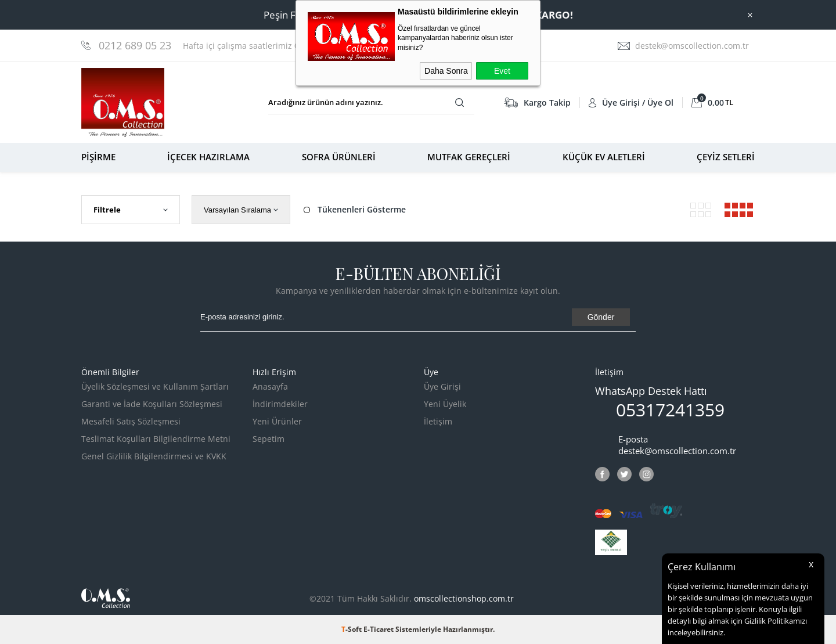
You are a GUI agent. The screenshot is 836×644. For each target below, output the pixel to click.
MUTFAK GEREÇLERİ (469, 157)
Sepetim (269, 439)
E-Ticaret (379, 629)
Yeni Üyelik (445, 404)
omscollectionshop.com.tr (464, 598)
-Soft (352, 629)
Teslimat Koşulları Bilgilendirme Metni (156, 439)
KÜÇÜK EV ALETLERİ (604, 157)
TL (712, 102)
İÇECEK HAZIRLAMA (208, 157)
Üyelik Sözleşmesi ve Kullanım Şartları (155, 386)
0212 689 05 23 (135, 45)
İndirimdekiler (280, 404)
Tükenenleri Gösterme (354, 210)
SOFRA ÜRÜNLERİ (339, 157)
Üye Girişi (442, 386)
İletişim (438, 421)
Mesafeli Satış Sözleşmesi (131, 421)
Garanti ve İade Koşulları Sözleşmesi (152, 404)
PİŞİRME (98, 157)
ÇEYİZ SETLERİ (726, 157)
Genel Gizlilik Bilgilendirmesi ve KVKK (154, 456)
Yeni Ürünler (277, 421)
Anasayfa (270, 386)
